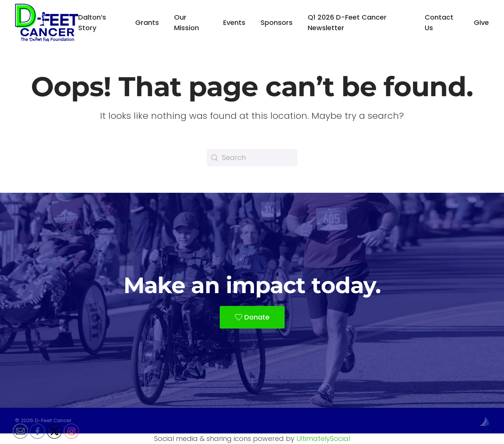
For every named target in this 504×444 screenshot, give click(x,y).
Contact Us (439, 22)
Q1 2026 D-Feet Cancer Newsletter (347, 22)
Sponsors (277, 22)
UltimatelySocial (323, 439)
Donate (252, 317)
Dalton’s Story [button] (92, 22)
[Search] (252, 158)
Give (481, 22)
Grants (147, 22)
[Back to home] (47, 23)
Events (234, 22)
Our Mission (186, 22)
